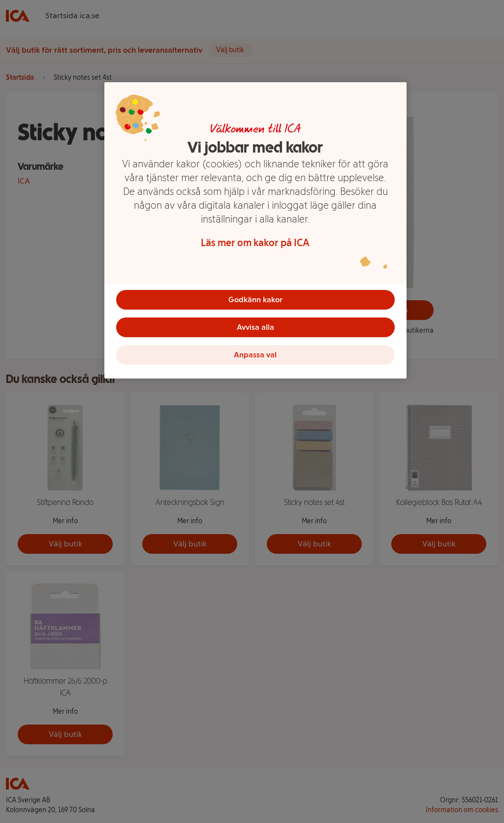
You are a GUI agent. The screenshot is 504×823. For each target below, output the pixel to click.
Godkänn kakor (255, 300)
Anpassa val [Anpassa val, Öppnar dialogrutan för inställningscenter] (255, 355)
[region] (255, 230)
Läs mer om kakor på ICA (255, 243)
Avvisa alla (255, 327)
